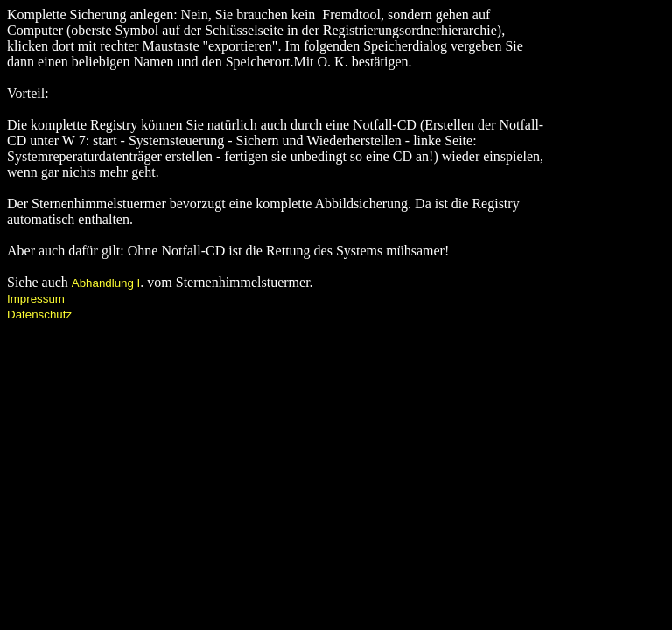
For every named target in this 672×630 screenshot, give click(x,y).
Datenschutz (39, 315)
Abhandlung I (106, 283)
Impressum (36, 299)
